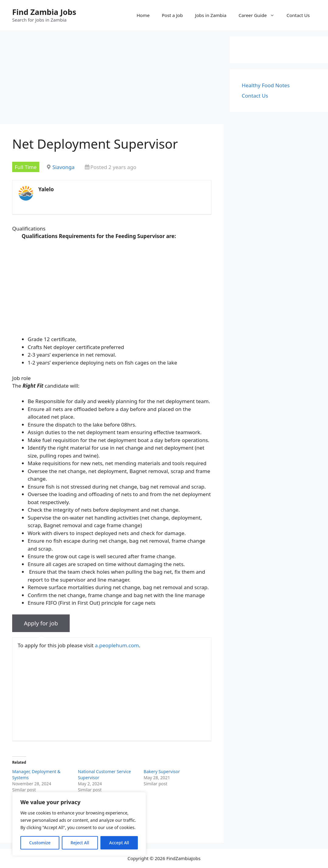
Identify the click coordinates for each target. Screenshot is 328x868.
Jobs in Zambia (211, 15)
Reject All (80, 843)
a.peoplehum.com (117, 645)
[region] (79, 824)
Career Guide (260, 15)
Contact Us (298, 15)
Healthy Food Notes (266, 85)
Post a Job (172, 15)
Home (143, 15)
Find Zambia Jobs (44, 12)
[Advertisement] (112, 79)
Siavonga (63, 167)
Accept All (119, 843)
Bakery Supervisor (162, 771)
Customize (40, 843)
